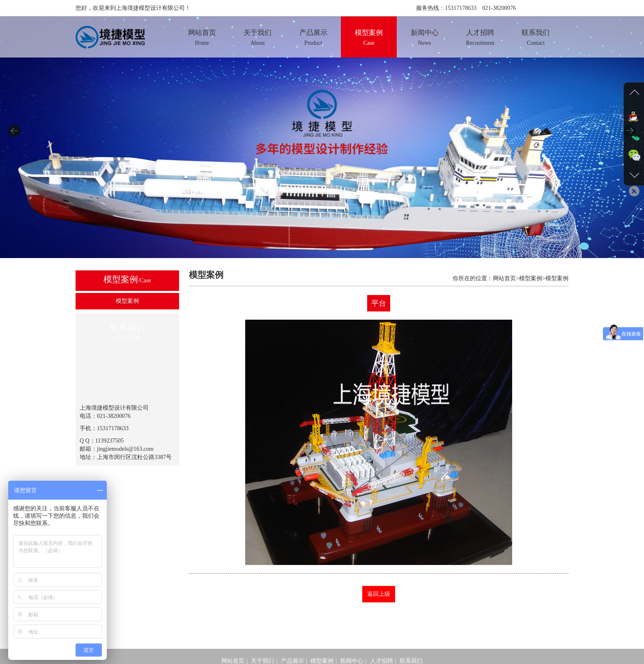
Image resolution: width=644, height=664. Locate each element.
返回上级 (379, 594)
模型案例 (127, 301)
